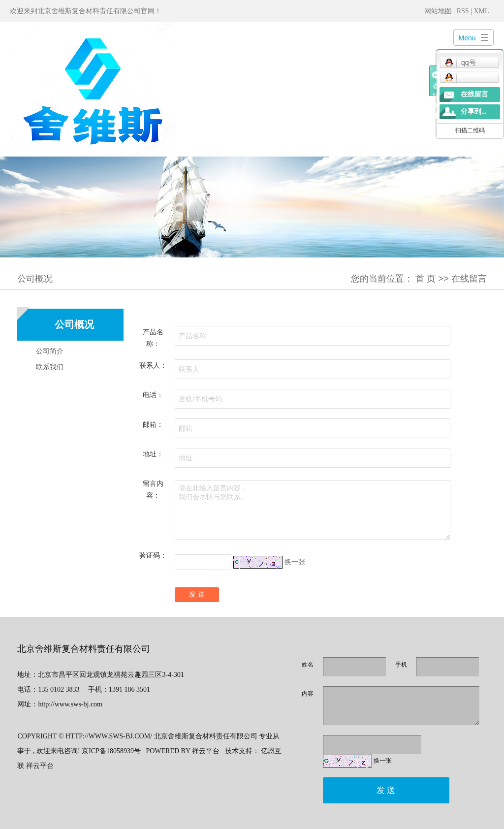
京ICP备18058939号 (111, 751)
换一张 (295, 562)
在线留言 (474, 94)
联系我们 (50, 367)
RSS (463, 11)
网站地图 (439, 11)
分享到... (474, 112)
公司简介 (50, 351)
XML (481, 11)
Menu (467, 38)
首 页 (425, 279)
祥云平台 (206, 751)
